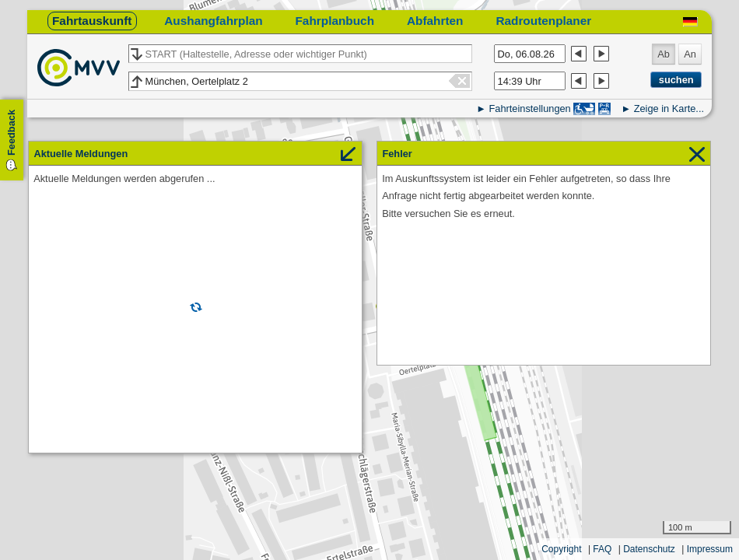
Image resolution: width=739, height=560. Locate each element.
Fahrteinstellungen (529, 108)
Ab (664, 54)
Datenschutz (649, 549)
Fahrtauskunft (92, 21)
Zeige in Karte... (669, 108)
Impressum (710, 549)
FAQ (602, 549)
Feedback (11, 133)
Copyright (561, 549)
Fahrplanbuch (334, 21)
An (690, 54)
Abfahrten (435, 21)
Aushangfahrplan (213, 21)
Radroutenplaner (543, 21)
